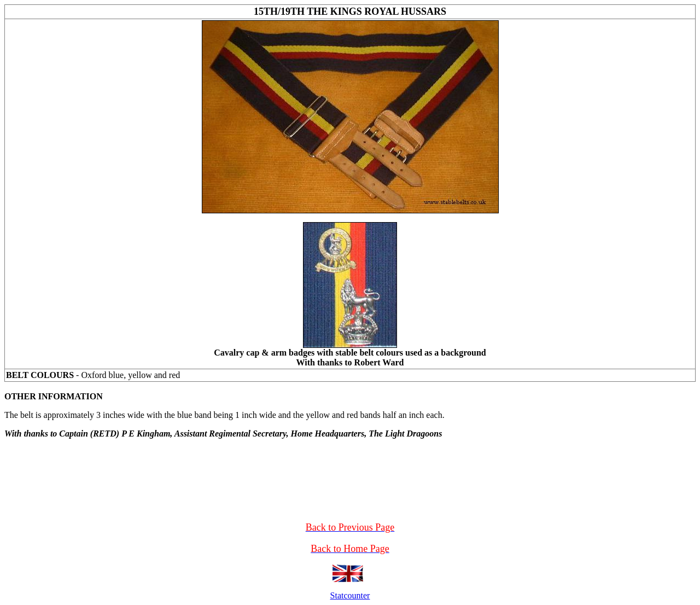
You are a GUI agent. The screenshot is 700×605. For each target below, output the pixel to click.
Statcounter (350, 595)
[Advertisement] (350, 464)
